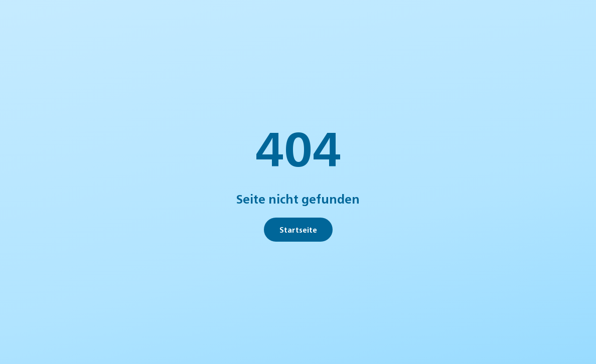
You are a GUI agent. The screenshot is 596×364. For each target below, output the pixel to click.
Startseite (298, 229)
